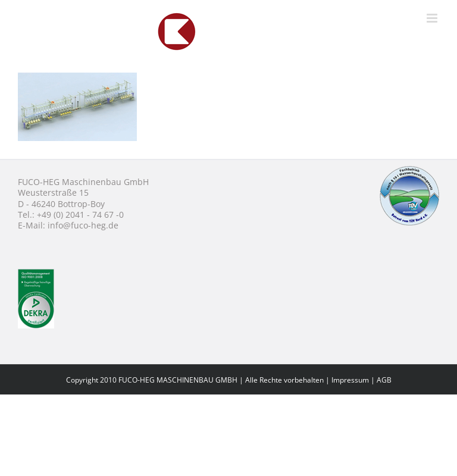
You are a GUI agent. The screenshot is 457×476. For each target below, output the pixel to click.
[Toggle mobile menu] (433, 18)
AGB (384, 380)
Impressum (350, 380)
